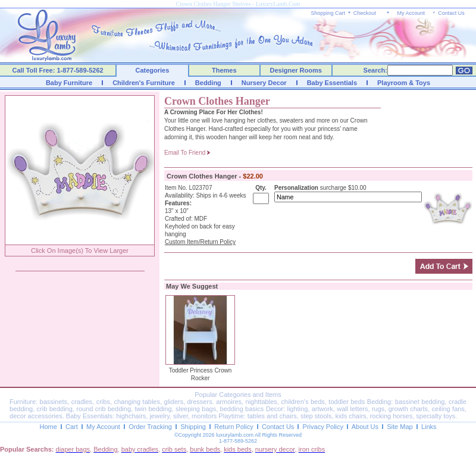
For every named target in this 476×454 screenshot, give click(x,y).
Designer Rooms (295, 70)
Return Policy (234, 427)
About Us (365, 427)
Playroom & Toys (404, 83)
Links (429, 427)
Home (48, 427)
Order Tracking (150, 427)
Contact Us (451, 13)
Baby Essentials (332, 83)
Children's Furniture (144, 83)
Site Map (400, 427)
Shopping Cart (328, 13)
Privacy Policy (323, 427)
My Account (411, 13)
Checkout (365, 13)
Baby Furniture (69, 83)
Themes (224, 70)
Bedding (208, 83)
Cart (72, 427)
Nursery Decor (264, 83)
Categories (153, 70)
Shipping (193, 427)
